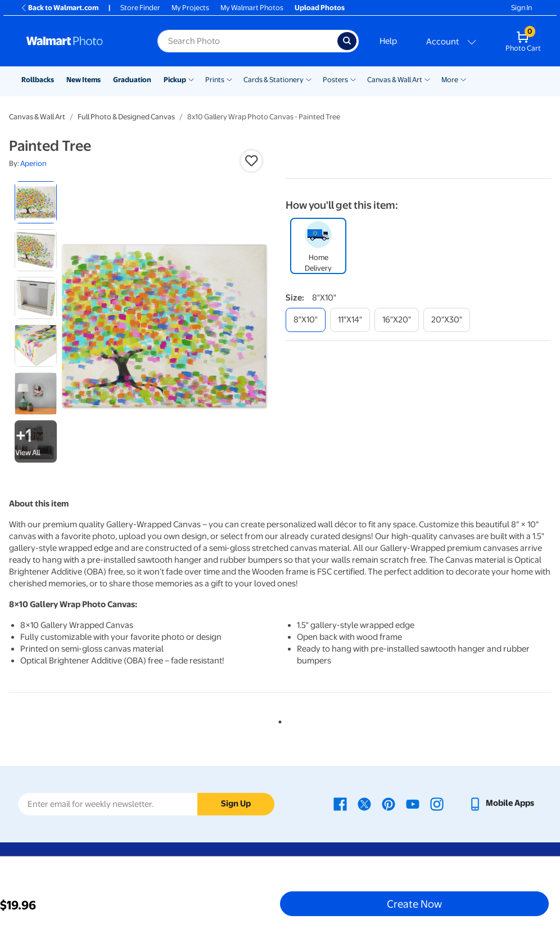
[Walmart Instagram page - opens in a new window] (437, 803)
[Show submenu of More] (463, 79)
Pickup (175, 80)
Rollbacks (38, 80)
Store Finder (140, 8)
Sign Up (236, 804)
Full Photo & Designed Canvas (126, 117)
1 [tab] (278, 720)
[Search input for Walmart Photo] (247, 41)
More (450, 80)
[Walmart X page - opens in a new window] (364, 803)
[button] (251, 161)
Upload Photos (320, 8)
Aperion (33, 163)
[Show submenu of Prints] (229, 79)
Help (388, 41)
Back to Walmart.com (59, 8)
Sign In (521, 8)
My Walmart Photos (252, 8)
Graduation (132, 80)
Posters (335, 80)
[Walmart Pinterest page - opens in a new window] (389, 803)
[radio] (36, 202)
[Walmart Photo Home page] (80, 41)
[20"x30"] (447, 320)
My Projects (190, 8)
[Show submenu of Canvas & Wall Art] (427, 79)
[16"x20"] (397, 320)
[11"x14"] (350, 320)
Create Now (414, 904)
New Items (83, 80)
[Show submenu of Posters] (353, 79)
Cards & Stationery (274, 80)
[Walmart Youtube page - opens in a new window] (413, 803)
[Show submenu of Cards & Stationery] (309, 79)
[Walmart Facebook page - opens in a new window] (340, 803)
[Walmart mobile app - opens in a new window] (501, 803)
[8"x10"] (306, 320)
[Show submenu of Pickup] (191, 79)
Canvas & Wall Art (395, 80)
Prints (215, 80)
